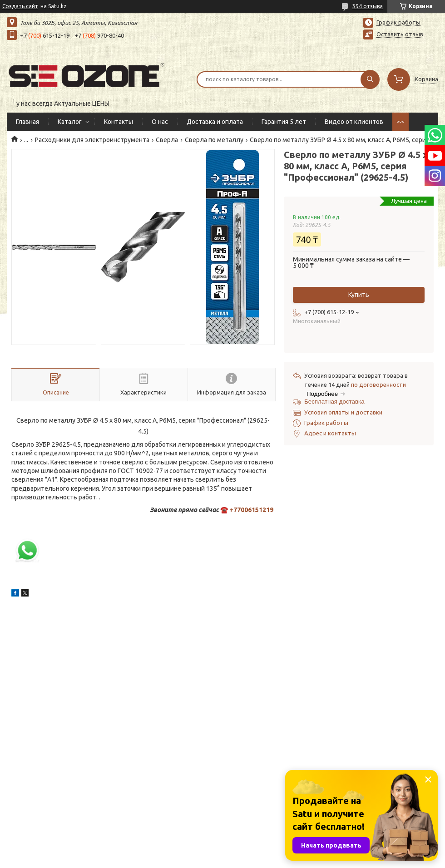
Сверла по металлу (214, 140)
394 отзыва (368, 6)
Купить (359, 295)
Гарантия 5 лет (284, 122)
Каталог (70, 122)
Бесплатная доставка (334, 402)
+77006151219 (251, 510)
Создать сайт (20, 6)
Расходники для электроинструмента (92, 140)
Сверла (167, 140)
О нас (160, 122)
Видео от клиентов (354, 122)
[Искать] (370, 79)
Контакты (119, 122)
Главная (27, 122)
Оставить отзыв (400, 34)
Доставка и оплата (215, 122)
